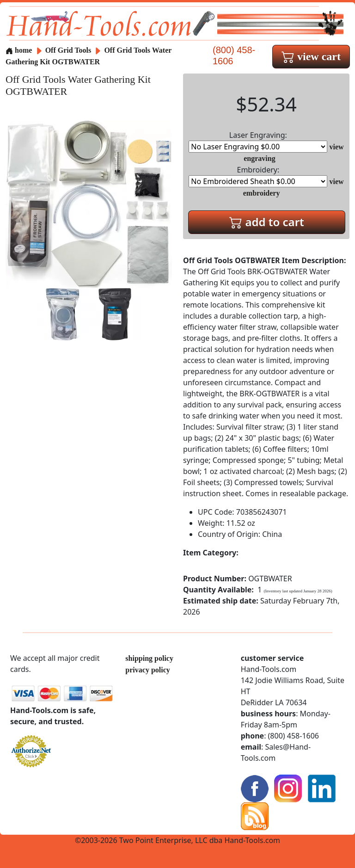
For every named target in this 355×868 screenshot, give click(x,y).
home (19, 50)
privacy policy (147, 670)
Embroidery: (258, 176)
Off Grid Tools (69, 50)
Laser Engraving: (258, 141)
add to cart (267, 222)
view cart (311, 56)
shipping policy (149, 658)
